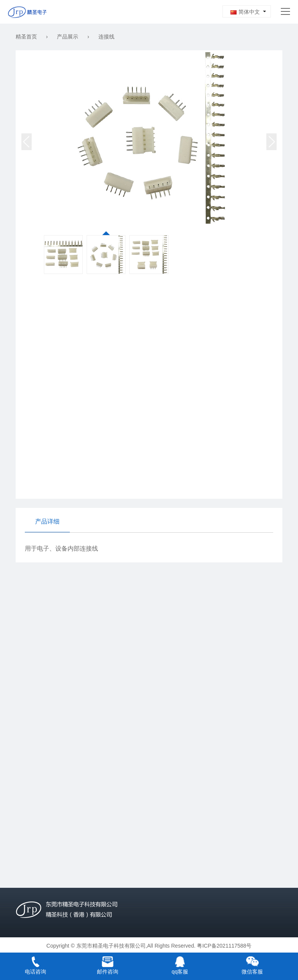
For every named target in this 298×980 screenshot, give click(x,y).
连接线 (106, 37)
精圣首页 (26, 37)
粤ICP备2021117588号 (224, 946)
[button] (271, 142)
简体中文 (245, 12)
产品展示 (68, 37)
